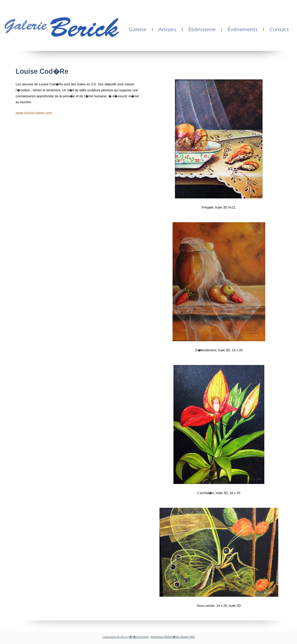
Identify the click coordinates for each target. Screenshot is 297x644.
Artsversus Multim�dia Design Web (173, 637)
